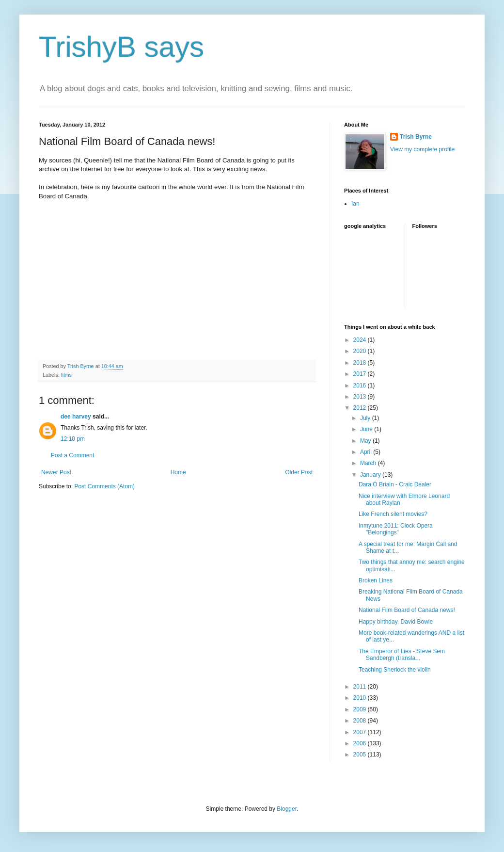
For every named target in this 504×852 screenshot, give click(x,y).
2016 (361, 386)
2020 (361, 351)
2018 (361, 363)
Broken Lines (376, 580)
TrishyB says (121, 47)
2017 (361, 374)
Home (178, 472)
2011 (361, 687)
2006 (361, 743)
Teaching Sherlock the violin (395, 670)
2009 (361, 709)
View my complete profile (422, 149)
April (367, 452)
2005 (361, 755)
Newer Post (56, 472)
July (366, 418)
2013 (361, 397)
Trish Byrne (416, 137)
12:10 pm (73, 439)
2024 (361, 340)
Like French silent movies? (393, 514)
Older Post (299, 472)
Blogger (287, 809)
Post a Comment (72, 455)
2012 (361, 408)
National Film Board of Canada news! (407, 610)
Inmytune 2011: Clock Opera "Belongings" (396, 529)
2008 (361, 721)
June (367, 429)
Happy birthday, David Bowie (396, 622)
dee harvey (76, 417)
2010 (361, 698)
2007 (361, 732)
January (371, 475)
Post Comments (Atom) (104, 486)
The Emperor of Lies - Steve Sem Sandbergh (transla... (402, 655)
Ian (355, 204)
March (369, 463)
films (66, 375)
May (366, 441)
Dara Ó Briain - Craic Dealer (395, 484)
